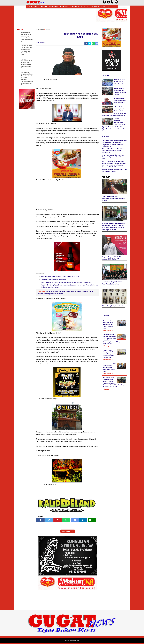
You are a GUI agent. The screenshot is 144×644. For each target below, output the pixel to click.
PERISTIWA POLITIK (76, 7)
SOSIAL (103, 7)
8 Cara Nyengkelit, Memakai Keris (114, 306)
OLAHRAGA (95, 7)
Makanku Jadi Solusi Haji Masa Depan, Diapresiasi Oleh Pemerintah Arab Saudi (109, 325)
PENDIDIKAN (64, 7)
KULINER (87, 7)
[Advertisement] (72, 631)
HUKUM (37, 7)
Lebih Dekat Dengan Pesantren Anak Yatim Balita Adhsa (113, 283)
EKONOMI (44, 7)
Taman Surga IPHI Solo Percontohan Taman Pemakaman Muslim (113, 199)
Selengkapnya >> (108, 331)
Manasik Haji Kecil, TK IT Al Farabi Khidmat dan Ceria (119, 82)
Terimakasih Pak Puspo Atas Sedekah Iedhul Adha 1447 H (120, 100)
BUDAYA (30, 7)
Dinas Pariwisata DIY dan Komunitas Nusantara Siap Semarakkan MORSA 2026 (66, 284)
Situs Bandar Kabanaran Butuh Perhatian (53, 281)
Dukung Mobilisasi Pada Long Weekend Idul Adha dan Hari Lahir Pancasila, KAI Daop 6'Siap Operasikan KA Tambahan (114, 111)
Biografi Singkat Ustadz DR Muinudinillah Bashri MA (111, 259)
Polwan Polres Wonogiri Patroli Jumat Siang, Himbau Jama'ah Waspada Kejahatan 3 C (113, 151)
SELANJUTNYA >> (68, 532)
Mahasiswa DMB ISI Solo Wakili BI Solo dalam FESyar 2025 (60, 278)
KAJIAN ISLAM (54, 7)
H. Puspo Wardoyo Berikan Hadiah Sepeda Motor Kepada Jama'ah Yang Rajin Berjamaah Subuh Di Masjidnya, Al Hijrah (114, 227)
